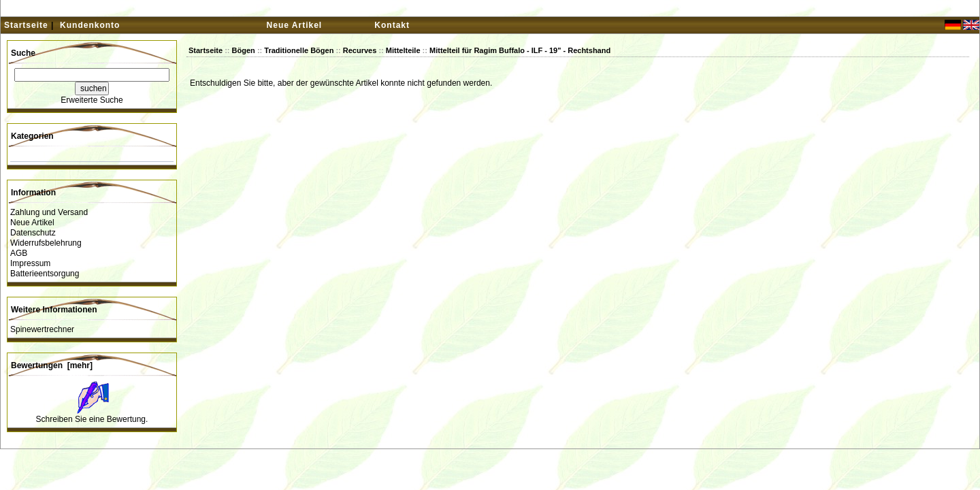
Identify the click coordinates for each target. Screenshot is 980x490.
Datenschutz (33, 233)
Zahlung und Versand (49, 212)
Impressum (30, 263)
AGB (19, 253)
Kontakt (392, 25)
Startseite (26, 25)
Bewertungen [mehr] (52, 365)
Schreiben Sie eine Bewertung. (92, 419)
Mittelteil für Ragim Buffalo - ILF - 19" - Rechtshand (520, 50)
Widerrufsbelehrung (46, 243)
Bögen (244, 50)
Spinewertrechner (42, 329)
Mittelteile (403, 50)
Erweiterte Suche (92, 100)
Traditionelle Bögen (299, 50)
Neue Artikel (295, 25)
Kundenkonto (90, 25)
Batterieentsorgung (45, 274)
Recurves (360, 50)
